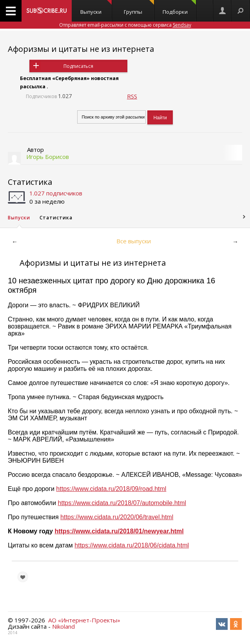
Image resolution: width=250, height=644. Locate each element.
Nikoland (63, 626)
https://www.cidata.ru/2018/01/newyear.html (119, 531)
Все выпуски (134, 241)
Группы (139, 8)
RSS (132, 96)
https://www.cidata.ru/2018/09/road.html (111, 489)
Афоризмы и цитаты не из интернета (81, 49)
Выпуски (96, 8)
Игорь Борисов (48, 157)
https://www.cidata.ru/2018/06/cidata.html (132, 545)
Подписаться (78, 66)
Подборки (179, 8)
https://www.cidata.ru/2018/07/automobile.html (122, 503)
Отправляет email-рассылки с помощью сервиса (125, 25)
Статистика (30, 182)
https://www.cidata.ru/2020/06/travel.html (117, 517)
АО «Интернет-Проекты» (84, 620)
